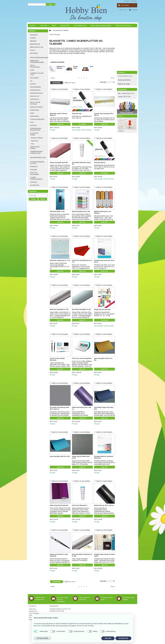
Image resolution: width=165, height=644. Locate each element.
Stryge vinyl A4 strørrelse (102, 309)
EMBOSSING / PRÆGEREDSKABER (37, 61)
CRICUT (33, 50)
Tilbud (54, 25)
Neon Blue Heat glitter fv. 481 (81, 309)
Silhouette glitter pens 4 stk (81, 211)
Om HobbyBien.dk (80, 25)
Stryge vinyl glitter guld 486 (59, 162)
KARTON (33, 84)
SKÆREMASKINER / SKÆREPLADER (37, 152)
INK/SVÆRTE (34, 78)
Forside (33, 26)
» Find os (121, 131)
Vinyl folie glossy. (100, 162)
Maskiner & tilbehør (37, 138)
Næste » (113, 78)
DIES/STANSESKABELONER (39, 58)
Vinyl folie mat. (77, 113)
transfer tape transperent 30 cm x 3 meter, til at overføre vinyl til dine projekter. (104, 120)
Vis (64, 83)
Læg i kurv (60, 124)
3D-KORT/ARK (35, 185)
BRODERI (33, 41)
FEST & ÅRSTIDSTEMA (35, 66)
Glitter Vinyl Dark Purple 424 (59, 505)
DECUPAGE (34, 53)
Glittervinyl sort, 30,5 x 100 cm (104, 505)
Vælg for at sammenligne (60, 89)
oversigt (134, 1)
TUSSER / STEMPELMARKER (36, 178)
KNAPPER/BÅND (35, 87)
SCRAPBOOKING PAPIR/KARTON (36, 129)
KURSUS (33, 38)
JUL (31, 81)
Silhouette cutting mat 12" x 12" (60, 260)
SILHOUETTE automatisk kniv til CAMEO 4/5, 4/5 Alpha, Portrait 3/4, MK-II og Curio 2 (82, 169)
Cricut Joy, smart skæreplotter (82, 358)
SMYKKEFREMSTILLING (38, 158)
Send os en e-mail (124, 84)
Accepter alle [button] (123, 638)
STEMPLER (34, 167)
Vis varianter (82, 124)
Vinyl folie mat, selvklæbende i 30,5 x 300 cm (82, 117)
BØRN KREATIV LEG (37, 47)
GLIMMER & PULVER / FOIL (37, 74)
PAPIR (32, 113)
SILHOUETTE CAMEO (34, 134)
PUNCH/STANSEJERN (37, 119)
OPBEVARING (35, 110)
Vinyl (32, 144)
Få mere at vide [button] (42, 638)
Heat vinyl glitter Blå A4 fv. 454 (60, 456)
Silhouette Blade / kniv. (57, 211)
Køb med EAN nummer (123, 25)
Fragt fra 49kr (65, 25)
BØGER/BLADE (35, 44)
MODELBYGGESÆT (37, 107)
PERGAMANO (35, 116)
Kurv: (125, 5)
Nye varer (44, 25)
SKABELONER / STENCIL (35, 148)
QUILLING (33, 125)
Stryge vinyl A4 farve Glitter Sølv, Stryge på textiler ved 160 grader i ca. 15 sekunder (82, 463)
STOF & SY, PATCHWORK (34, 174)
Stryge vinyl (34, 141)
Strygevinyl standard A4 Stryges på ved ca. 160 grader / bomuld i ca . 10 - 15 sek (104, 314)
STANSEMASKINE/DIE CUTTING (37, 163)
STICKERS (34, 170)
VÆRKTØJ (33, 182)
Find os (120, 116)
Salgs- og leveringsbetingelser (101, 25)
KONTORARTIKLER (36, 93)
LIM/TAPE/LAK (35, 99)
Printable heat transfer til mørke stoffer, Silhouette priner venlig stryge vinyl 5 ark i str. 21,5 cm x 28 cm (104, 561)
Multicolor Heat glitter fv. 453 (59, 309)
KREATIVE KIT (35, 96)
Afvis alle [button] (108, 638)
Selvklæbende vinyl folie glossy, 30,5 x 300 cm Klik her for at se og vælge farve (104, 167)
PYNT (32, 122)
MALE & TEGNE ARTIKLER (35, 103)
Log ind (133, 10)
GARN (32, 70)
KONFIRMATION (35, 90)
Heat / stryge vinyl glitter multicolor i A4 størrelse (80, 560)
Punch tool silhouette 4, (80, 505)
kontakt (127, 1)
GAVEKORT (34, 35)
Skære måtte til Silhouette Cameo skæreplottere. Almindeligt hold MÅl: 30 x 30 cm (59, 266)
